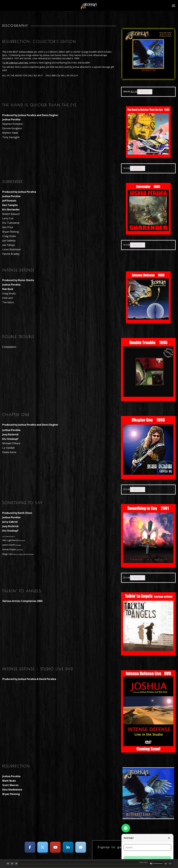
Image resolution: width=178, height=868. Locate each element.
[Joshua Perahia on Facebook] (30, 847)
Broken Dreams (27, 862)
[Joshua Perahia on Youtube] (55, 847)
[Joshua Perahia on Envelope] (81, 847)
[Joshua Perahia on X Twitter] (43, 847)
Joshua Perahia (40, 862)
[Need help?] (126, 828)
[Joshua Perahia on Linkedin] (68, 847)
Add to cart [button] (145, 92)
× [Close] (169, 838)
